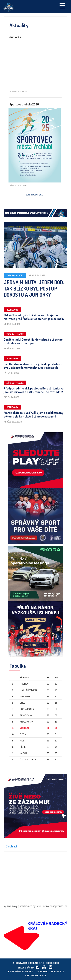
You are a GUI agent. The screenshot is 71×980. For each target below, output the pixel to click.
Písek (23, 747)
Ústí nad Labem (28, 759)
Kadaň (23, 753)
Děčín (23, 734)
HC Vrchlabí (10, 846)
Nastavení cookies (36, 975)
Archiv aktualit (35, 195)
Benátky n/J (27, 715)
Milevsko (25, 696)
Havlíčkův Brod (28, 690)
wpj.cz (29, 971)
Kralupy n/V (27, 722)
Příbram (24, 677)
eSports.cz (58, 971)
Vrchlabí (25, 728)
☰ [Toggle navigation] (62, 5)
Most (23, 741)
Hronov (24, 684)
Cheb (23, 703)
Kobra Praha (27, 709)
